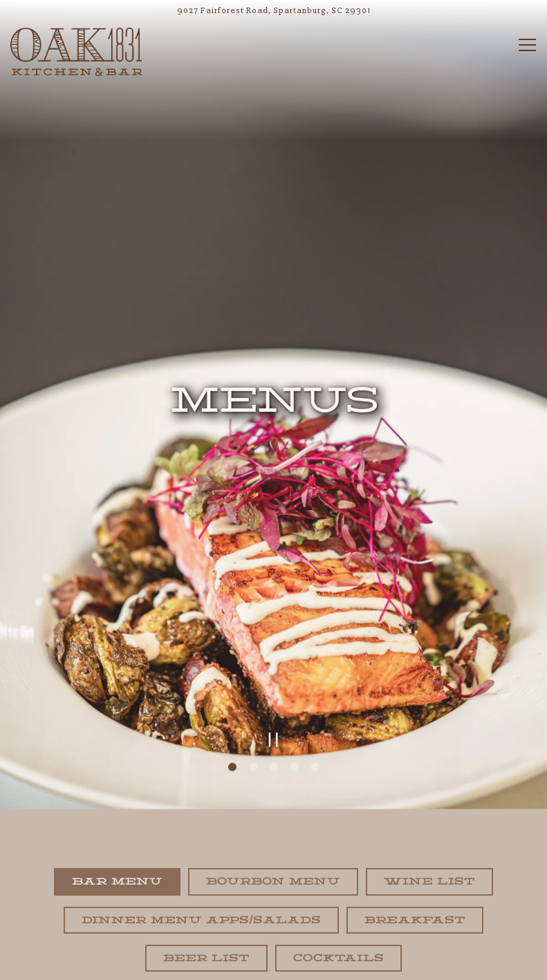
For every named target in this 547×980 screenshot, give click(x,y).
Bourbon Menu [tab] (273, 858)
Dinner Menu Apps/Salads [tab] (201, 896)
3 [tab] (274, 744)
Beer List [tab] (206, 934)
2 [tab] (253, 744)
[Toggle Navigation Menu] (527, 45)
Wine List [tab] (429, 858)
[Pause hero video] (273, 716)
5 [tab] (315, 744)
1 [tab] (232, 744)
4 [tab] (295, 744)
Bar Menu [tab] (117, 858)
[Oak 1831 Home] (76, 51)
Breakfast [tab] (415, 896)
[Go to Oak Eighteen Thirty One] (273, 11)
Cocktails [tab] (339, 934)
